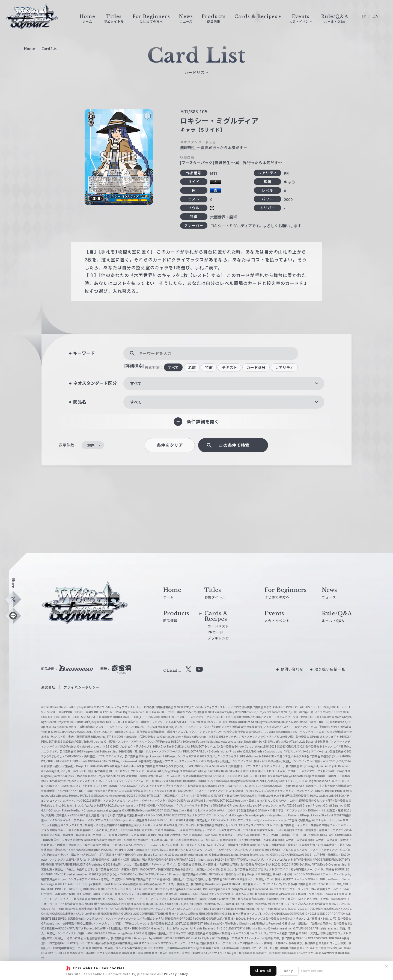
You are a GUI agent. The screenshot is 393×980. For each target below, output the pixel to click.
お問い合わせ (292, 669)
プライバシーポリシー (81, 687)
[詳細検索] (134, 365)
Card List (50, 49)
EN (376, 16)
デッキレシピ (218, 638)
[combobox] (224, 383)
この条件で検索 (234, 445)
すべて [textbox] (136, 383)
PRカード (216, 632)
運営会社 (48, 687)
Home (29, 49)
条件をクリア (170, 445)
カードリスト (218, 626)
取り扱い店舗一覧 (330, 669)
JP (364, 16)
